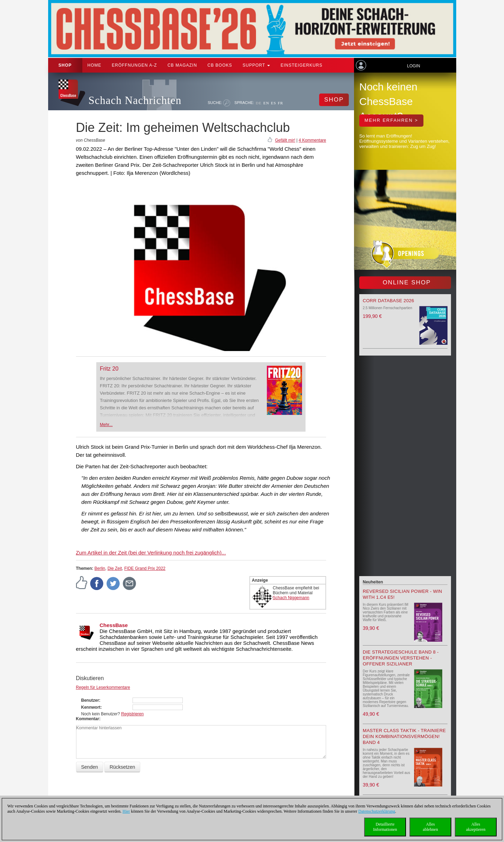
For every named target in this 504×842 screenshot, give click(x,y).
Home (95, 65)
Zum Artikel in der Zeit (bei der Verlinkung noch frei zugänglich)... (151, 553)
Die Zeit (115, 568)
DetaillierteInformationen (385, 827)
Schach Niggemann (291, 598)
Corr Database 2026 (388, 301)
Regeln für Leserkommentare (103, 687)
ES (274, 103)
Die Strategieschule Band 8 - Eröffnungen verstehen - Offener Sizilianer (401, 658)
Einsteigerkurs (301, 65)
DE (259, 103)
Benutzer (90, 700)
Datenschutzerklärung (377, 811)
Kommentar (88, 719)
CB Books (220, 65)
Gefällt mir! (285, 140)
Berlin (100, 568)
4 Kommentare (312, 140)
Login (413, 66)
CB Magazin (182, 65)
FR (281, 103)
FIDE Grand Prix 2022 (145, 568)
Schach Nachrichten (135, 100)
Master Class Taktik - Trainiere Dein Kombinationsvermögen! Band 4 (404, 736)
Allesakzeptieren (476, 827)
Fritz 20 (109, 369)
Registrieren (132, 714)
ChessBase (114, 625)
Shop (65, 65)
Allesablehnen (430, 827)
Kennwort (91, 707)
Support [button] (257, 65)
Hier (126, 811)
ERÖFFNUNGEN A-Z (135, 65)
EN (266, 103)
